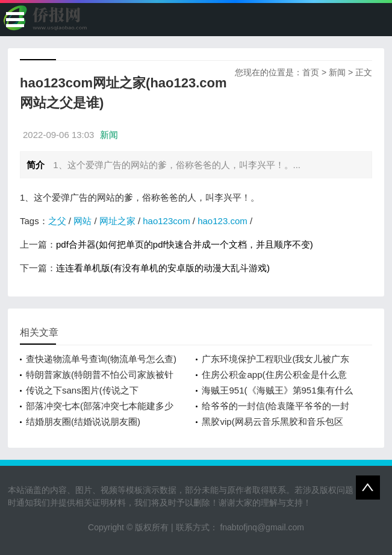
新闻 (337, 72)
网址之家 (117, 221)
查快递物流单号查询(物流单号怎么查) (101, 359)
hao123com (166, 221)
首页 (311, 72)
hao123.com (222, 221)
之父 (57, 221)
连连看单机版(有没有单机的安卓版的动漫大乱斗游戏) (163, 268)
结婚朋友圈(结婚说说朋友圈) (83, 422)
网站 (82, 221)
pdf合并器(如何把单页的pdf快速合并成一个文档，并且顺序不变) (185, 244)
